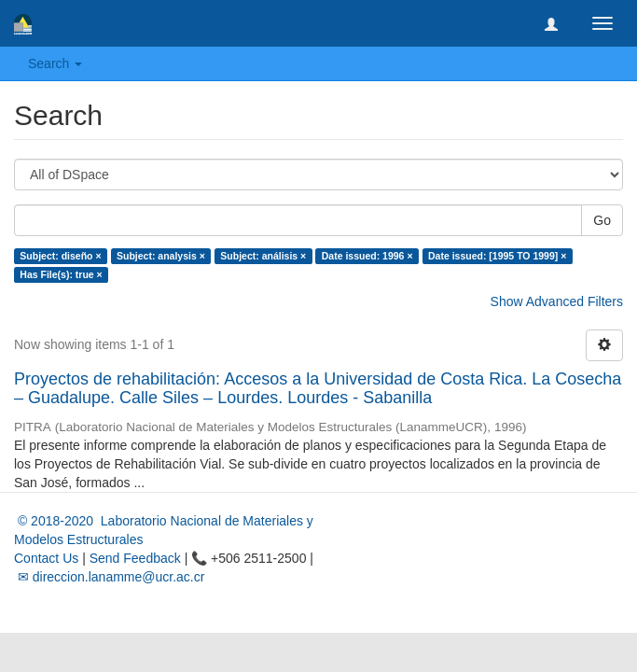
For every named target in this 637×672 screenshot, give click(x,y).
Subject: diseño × (60, 256)
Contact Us (46, 558)
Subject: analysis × (161, 256)
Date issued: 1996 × (367, 256)
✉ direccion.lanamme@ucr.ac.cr (109, 577)
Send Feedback (135, 558)
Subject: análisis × (263, 256)
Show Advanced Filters (557, 301)
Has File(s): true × (61, 274)
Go (602, 220)
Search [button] (55, 63)
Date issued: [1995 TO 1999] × (497, 256)
